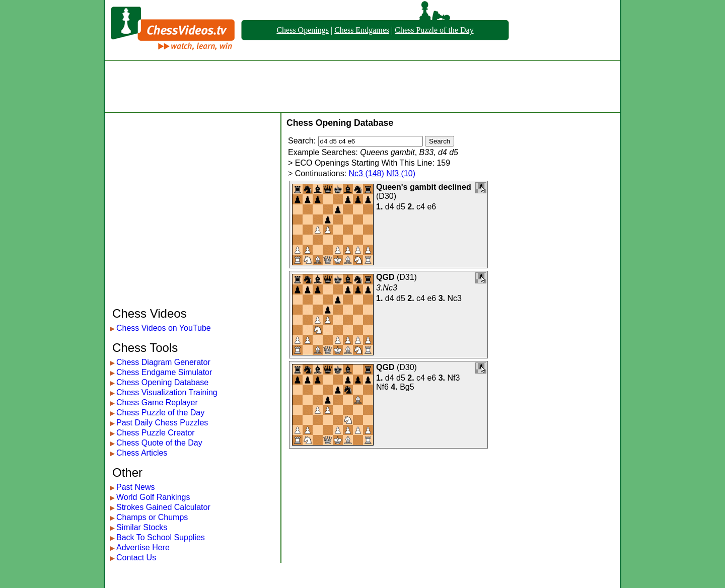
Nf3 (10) (401, 173)
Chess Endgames (362, 30)
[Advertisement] (362, 87)
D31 (407, 277)
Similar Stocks (142, 527)
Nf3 (454, 378)
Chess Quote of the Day (159, 443)
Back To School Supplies (161, 537)
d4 (390, 207)
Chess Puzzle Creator (156, 433)
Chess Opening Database (162, 382)
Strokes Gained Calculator (163, 507)
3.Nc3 (387, 288)
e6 (431, 207)
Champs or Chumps (152, 517)
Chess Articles (142, 453)
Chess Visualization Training (167, 392)
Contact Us (136, 558)
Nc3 (455, 298)
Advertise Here (143, 547)
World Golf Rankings (153, 497)
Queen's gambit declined (424, 187)
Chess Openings (303, 30)
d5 (401, 207)
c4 (421, 207)
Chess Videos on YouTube (164, 328)
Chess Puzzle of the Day (434, 30)
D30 (386, 196)
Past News (135, 487)
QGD (385, 277)
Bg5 (407, 387)
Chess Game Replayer (157, 402)
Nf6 (382, 387)
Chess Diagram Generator (163, 362)
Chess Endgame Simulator (164, 372)
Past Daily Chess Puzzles (162, 423)
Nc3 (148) (367, 173)
